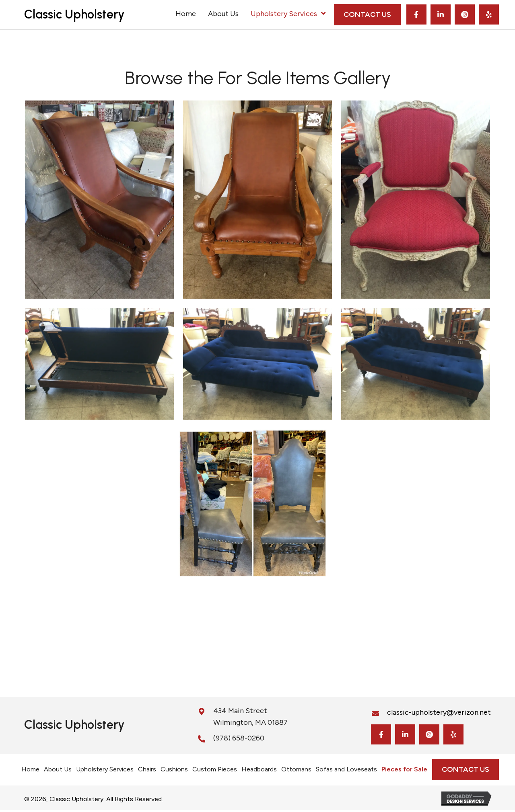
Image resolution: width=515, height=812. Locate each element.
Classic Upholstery (74, 14)
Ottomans (296, 769)
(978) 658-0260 (239, 738)
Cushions (174, 769)
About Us (58, 769)
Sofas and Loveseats (346, 769)
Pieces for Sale (404, 769)
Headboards (259, 769)
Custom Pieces (215, 769)
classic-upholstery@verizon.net (439, 712)
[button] (416, 14)
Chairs (147, 769)
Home (30, 769)
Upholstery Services (105, 769)
